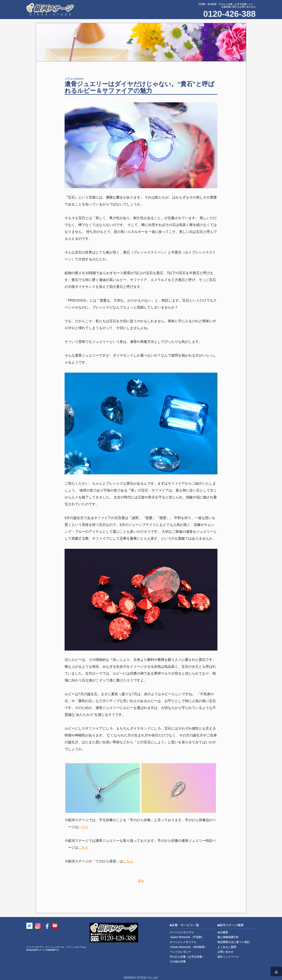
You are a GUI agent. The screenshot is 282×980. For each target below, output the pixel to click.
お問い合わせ (225, 952)
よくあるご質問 (227, 947)
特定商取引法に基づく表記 (233, 942)
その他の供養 (178, 961)
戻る (141, 881)
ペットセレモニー (180, 952)
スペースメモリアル (187, 935)
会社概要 (223, 932)
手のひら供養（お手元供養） (187, 957)
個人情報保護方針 (228, 937)
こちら (83, 827)
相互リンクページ (228, 957)
